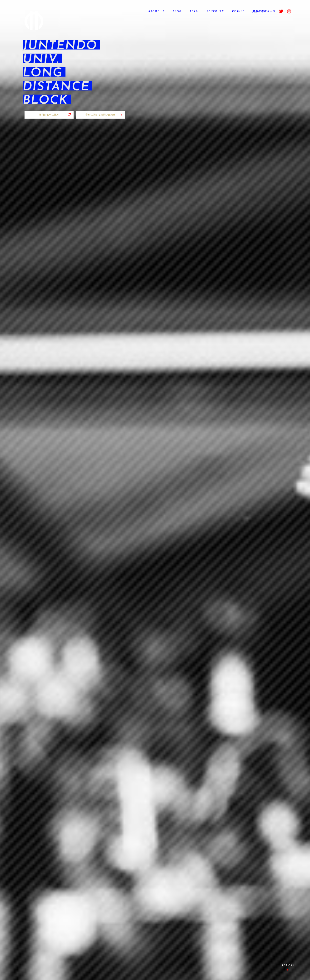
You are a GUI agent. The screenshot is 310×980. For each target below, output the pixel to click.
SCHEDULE (215, 12)
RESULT (238, 12)
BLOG (177, 12)
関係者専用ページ (264, 12)
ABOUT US (157, 12)
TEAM (194, 12)
